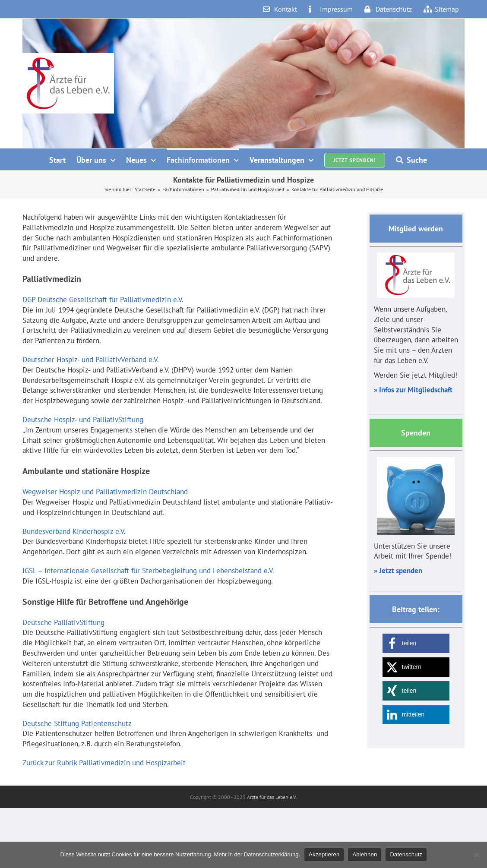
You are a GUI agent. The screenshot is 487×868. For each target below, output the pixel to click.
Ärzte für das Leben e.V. (272, 797)
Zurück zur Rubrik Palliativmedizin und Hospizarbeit (104, 763)
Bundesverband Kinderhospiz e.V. (74, 531)
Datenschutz (406, 854)
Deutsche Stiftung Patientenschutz (77, 723)
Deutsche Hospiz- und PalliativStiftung (83, 420)
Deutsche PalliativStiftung (63, 622)
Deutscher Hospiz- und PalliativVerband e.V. (91, 360)
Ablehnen (365, 854)
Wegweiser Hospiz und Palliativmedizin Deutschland (105, 492)
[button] (416, 643)
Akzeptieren (324, 854)
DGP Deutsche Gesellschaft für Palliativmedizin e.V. (103, 300)
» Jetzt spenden (398, 571)
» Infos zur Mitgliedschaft (413, 390)
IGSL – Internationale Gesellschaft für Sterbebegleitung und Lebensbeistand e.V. (148, 571)
